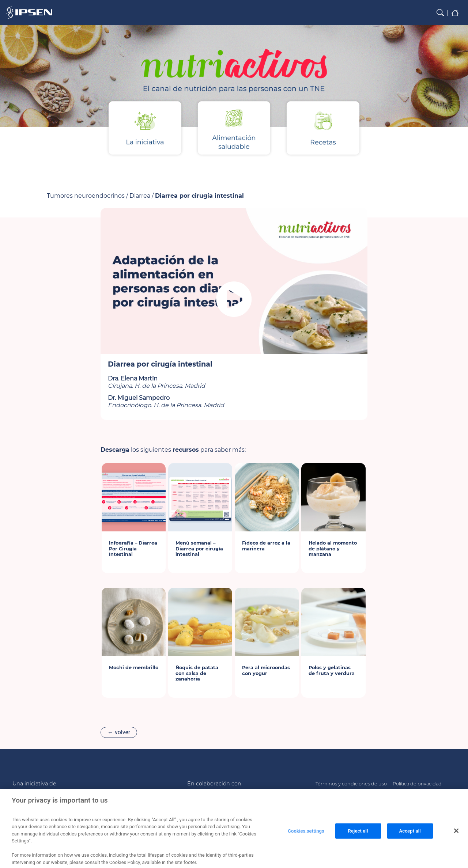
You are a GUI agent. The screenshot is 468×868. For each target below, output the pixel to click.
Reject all (358, 837)
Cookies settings (306, 837)
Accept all (410, 837)
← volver (119, 732)
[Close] (456, 837)
